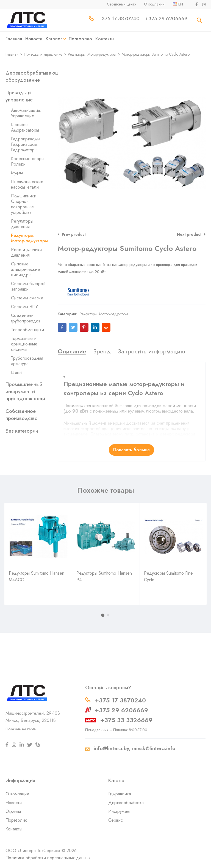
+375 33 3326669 (126, 720)
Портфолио (16, 820)
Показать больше (131, 450)
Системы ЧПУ (24, 307)
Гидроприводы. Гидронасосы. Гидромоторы (26, 144)
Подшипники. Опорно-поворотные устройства (24, 204)
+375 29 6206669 (121, 710)
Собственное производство (22, 415)
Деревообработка (126, 803)
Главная (12, 54)
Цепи (16, 372)
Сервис (116, 820)
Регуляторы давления (22, 224)
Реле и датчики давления (26, 252)
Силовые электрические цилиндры (25, 269)
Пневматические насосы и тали (27, 184)
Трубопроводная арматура (27, 361)
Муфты (17, 173)
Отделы (13, 811)
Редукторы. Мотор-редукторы (92, 54)
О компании (17, 794)
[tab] (72, 351)
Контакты (14, 829)
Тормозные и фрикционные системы (24, 344)
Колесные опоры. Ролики (28, 161)
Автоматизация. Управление (26, 113)
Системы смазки (27, 298)
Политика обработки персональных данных (48, 858)
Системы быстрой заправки (28, 286)
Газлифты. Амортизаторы (25, 127)
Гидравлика (120, 794)
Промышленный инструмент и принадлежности (25, 392)
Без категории (22, 431)
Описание (72, 351)
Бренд (102, 351)
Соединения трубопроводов (26, 318)
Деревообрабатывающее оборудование (35, 76)
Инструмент (119, 811)
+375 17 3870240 (120, 700)
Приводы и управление (43, 54)
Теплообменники (27, 330)
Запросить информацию (151, 351)
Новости (14, 803)
